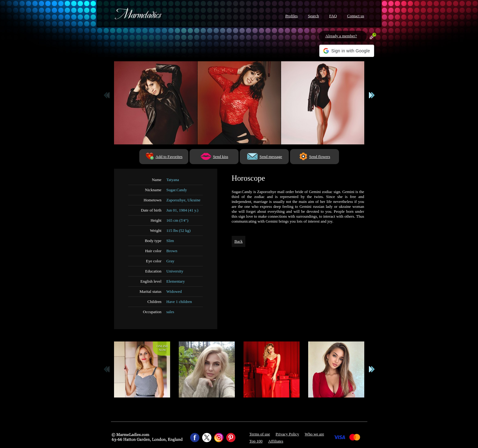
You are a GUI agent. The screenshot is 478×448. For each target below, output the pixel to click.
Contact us (355, 16)
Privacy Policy (287, 434)
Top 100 (256, 441)
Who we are (315, 434)
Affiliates (276, 441)
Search (313, 16)
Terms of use (260, 434)
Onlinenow (162, 348)
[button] (347, 51)
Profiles (292, 16)
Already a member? (341, 36)
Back (239, 241)
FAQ (333, 16)
